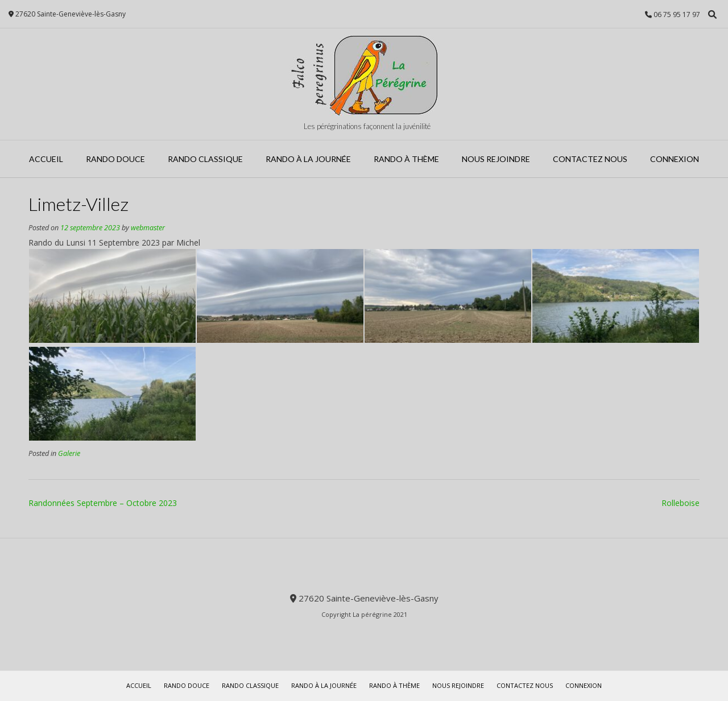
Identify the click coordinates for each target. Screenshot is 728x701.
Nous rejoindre (496, 159)
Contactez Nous (590, 159)
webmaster (148, 228)
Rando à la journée (308, 159)
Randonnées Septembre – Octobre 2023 (103, 503)
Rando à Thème (406, 159)
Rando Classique (205, 159)
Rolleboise (681, 503)
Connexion (675, 159)
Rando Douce (115, 159)
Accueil (46, 159)
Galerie (69, 453)
